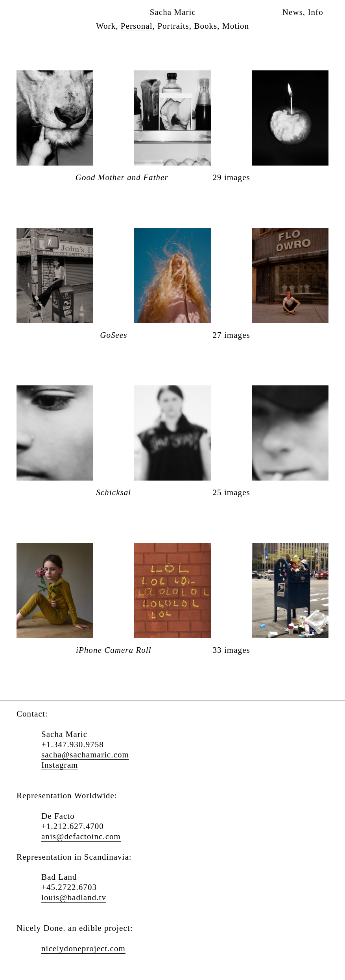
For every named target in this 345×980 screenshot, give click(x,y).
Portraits (173, 26)
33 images (232, 650)
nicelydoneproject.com (83, 949)
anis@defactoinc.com (81, 836)
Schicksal (113, 493)
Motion (236, 26)
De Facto (58, 816)
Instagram (60, 765)
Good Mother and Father (122, 178)
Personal (137, 26)
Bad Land (59, 877)
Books (206, 26)
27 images (232, 335)
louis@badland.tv (74, 897)
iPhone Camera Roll (114, 650)
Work (106, 26)
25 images (232, 493)
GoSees (113, 335)
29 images (232, 178)
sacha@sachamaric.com (85, 755)
